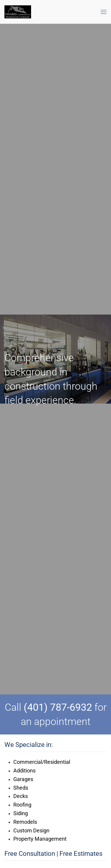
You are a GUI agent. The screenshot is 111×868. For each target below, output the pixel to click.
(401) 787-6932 (58, 707)
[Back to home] (18, 12)
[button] (104, 12)
